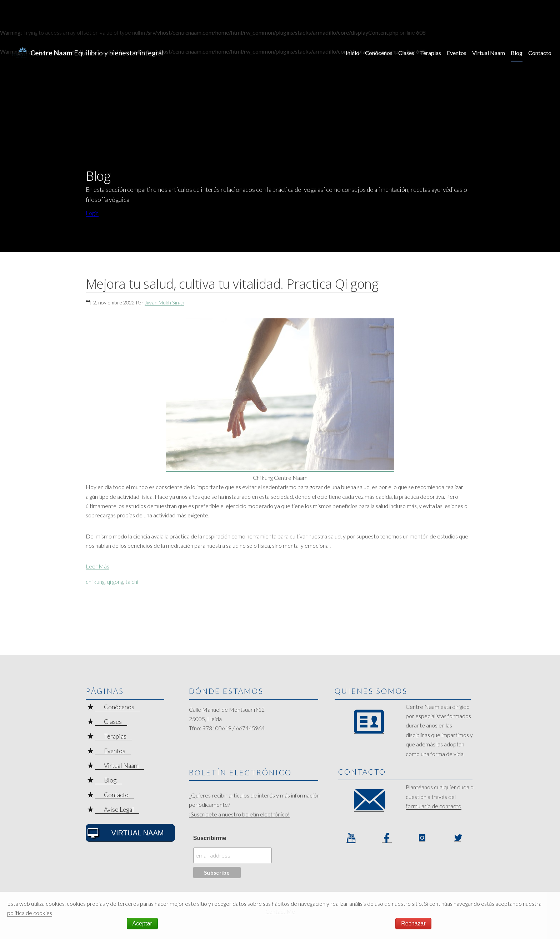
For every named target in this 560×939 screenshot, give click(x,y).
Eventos (457, 53)
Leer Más (97, 566)
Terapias (431, 53)
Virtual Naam (489, 53)
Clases (406, 53)
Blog (517, 53)
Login (92, 213)
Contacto (540, 53)
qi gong (115, 582)
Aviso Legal (119, 809)
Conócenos (379, 53)
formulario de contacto (434, 806)
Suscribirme (210, 838)
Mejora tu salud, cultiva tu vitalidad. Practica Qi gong (232, 284)
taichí (132, 582)
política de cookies (30, 913)
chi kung (95, 582)
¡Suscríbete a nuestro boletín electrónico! (239, 814)
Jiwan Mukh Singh (164, 302)
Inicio (352, 53)
